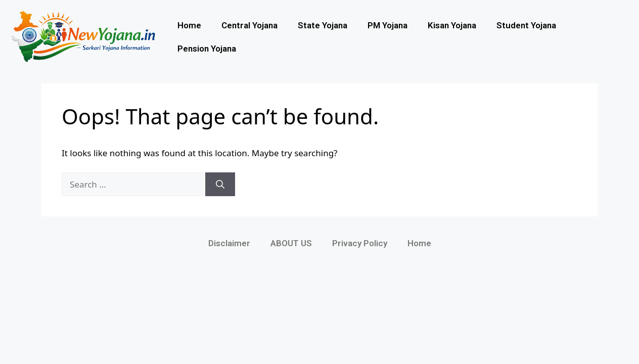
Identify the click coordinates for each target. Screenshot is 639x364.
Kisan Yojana (452, 25)
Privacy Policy (360, 243)
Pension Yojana (207, 49)
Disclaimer (229, 243)
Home (189, 25)
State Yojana (323, 25)
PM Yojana (387, 25)
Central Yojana (249, 25)
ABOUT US (291, 243)
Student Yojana (526, 25)
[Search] (220, 185)
